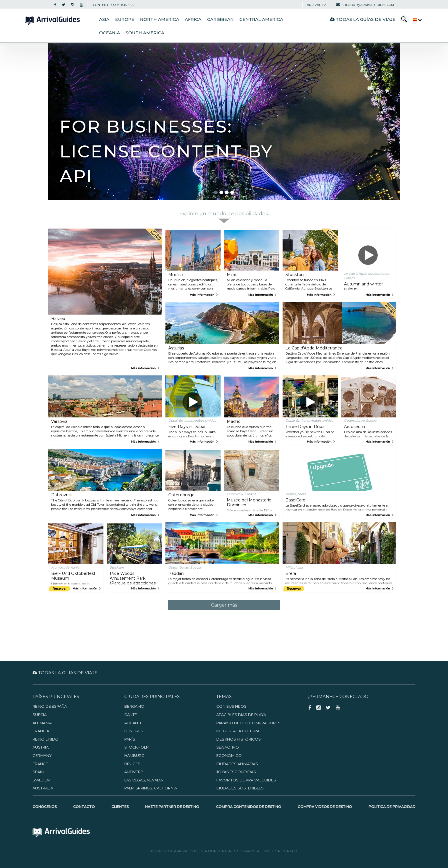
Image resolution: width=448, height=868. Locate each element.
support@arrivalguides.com (365, 5)
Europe (125, 19)
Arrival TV (316, 5)
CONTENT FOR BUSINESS (113, 5)
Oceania (110, 33)
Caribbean (220, 19)
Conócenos (45, 807)
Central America (261, 19)
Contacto (84, 807)
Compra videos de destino (325, 807)
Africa (193, 19)
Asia (104, 19)
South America (145, 33)
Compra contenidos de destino (249, 807)
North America (160, 19)
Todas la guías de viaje (363, 19)
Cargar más (224, 605)
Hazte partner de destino (172, 807)
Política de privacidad (392, 807)
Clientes (120, 807)
